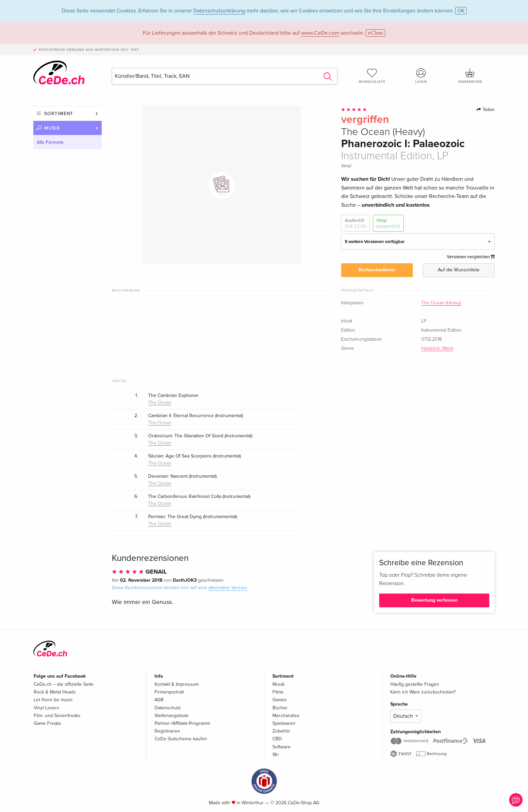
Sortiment (59, 114)
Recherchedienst (377, 270)
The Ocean (160, 403)
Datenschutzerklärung (219, 11)
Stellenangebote (172, 716)
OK (461, 11)
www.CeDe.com (320, 33)
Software (282, 747)
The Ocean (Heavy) (441, 303)
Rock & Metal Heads (55, 692)
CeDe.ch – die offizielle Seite (64, 684)
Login (421, 76)
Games (280, 700)
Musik (52, 128)
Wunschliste (372, 76)
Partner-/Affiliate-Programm (182, 723)
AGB (159, 700)
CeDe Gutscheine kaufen (181, 739)
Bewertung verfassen (434, 600)
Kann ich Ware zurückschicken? (423, 692)
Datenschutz (168, 708)
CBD (277, 739)
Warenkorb (470, 76)
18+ (276, 755)
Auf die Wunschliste (459, 270)
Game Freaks (47, 723)
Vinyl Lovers (46, 708)
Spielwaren (284, 723)
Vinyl (388, 223)
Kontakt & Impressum (177, 684)
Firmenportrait (169, 692)
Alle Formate (50, 142)
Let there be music (53, 700)
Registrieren (167, 731)
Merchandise (286, 716)
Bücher (280, 708)
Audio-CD (355, 223)
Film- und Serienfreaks (57, 716)
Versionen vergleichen (471, 257)
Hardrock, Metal (437, 348)
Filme (278, 692)
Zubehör (281, 731)
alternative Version (228, 588)
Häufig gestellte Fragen (415, 684)
